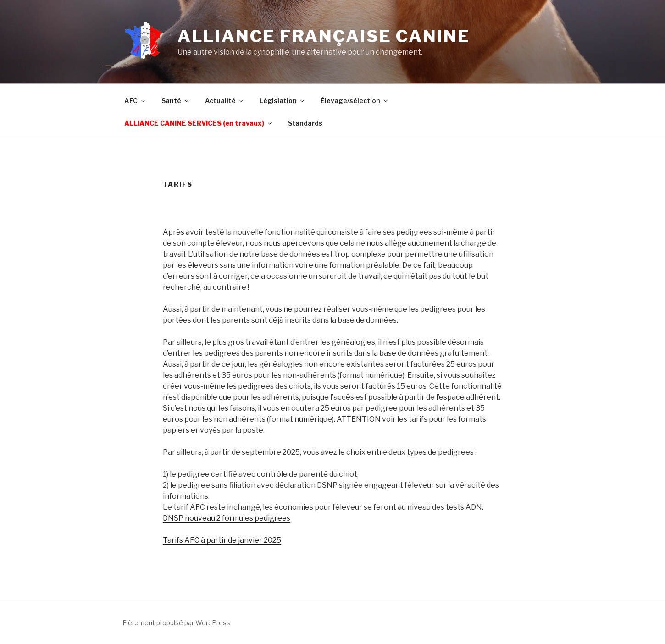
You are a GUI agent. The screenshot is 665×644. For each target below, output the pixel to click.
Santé (176, 101)
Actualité (225, 101)
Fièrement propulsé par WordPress (176, 623)
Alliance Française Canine (324, 36)
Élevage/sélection (355, 101)
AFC (135, 101)
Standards (305, 123)
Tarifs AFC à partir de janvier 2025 (222, 540)
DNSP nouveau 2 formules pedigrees (227, 518)
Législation (283, 101)
